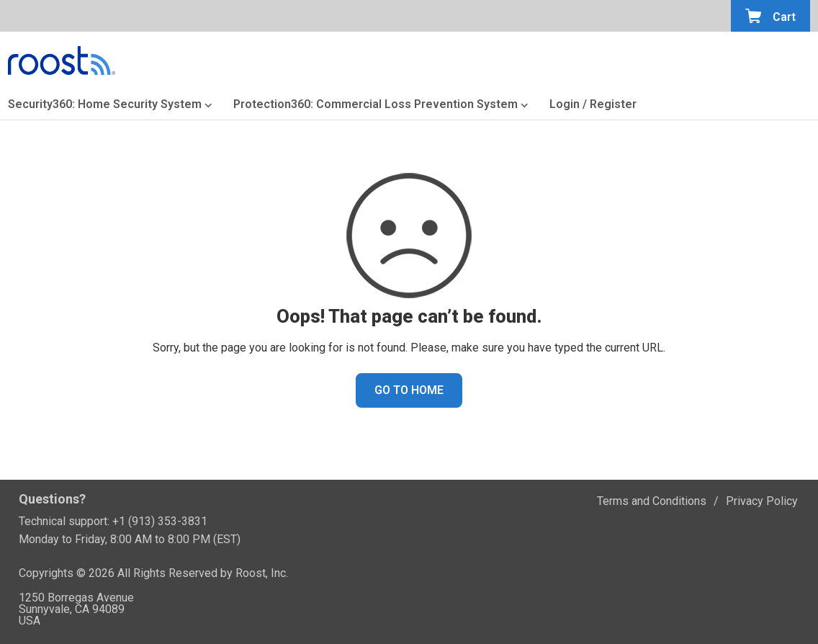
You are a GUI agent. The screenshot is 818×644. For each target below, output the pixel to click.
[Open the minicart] (770, 16)
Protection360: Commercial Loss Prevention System (376, 106)
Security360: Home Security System (105, 106)
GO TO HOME (409, 390)
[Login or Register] (593, 107)
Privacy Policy (762, 501)
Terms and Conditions (652, 501)
